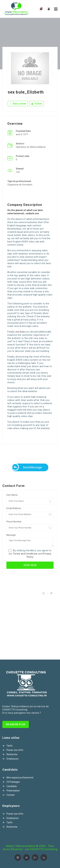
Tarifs (10, 746)
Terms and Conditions (25, 554)
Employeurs (13, 759)
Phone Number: (14, 522)
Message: (11, 535)
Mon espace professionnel (20, 778)
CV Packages (13, 782)
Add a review (18, 104)
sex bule (20, 332)
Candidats (12, 786)
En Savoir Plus (16, 724)
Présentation (13, 791)
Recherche (12, 754)
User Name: (12, 495)
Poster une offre (15, 750)
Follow (37, 104)
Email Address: (14, 508)
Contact (11, 795)
